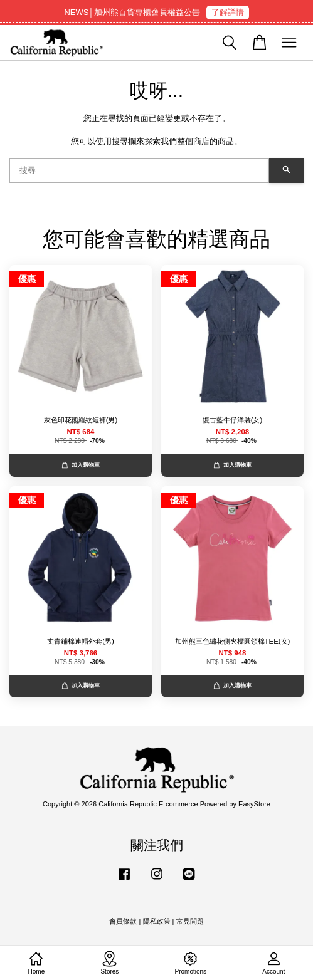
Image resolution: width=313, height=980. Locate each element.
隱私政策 (157, 921)
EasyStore (254, 804)
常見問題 (190, 921)
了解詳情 (228, 12)
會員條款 (123, 921)
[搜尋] (139, 170)
